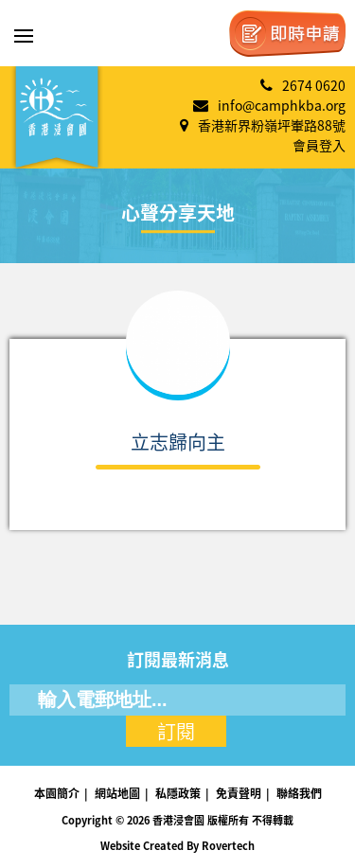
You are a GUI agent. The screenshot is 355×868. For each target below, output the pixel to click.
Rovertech (228, 846)
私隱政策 (178, 793)
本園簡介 (57, 793)
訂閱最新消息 (178, 659)
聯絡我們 (299, 793)
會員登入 (319, 145)
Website (120, 846)
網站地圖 (117, 793)
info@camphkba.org (282, 105)
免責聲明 (239, 793)
